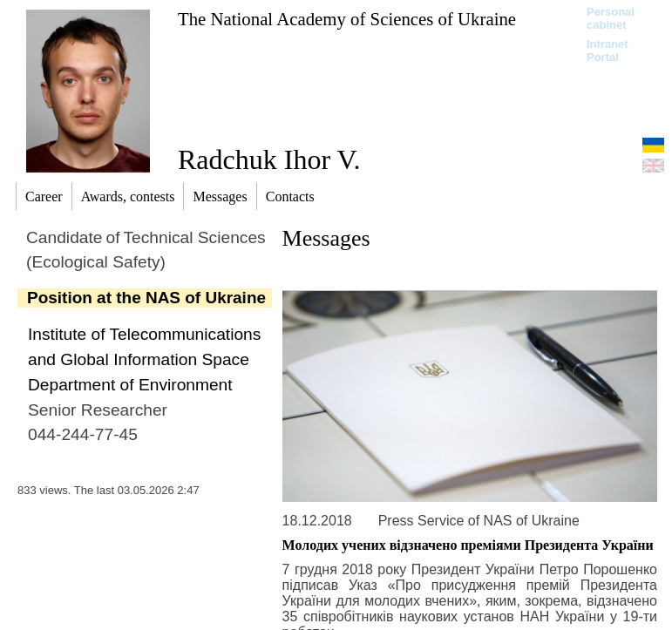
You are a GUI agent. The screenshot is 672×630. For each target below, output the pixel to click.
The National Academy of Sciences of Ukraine (347, 19)
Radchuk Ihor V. (269, 159)
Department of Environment (130, 385)
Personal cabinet (611, 18)
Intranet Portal (608, 51)
